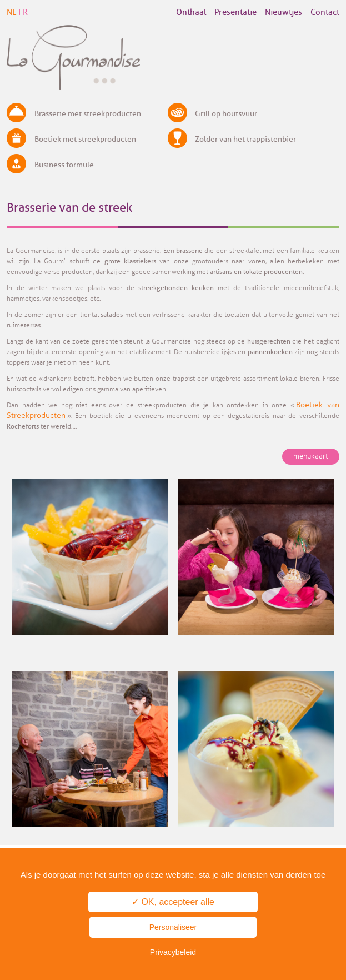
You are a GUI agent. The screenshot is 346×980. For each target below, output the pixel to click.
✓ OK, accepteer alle (173, 902)
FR (23, 13)
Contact (325, 13)
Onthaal (191, 13)
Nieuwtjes (284, 13)
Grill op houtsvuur (226, 114)
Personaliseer (173, 927)
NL (11, 13)
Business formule (64, 165)
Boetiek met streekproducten (85, 139)
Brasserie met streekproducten (88, 114)
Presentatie (235, 13)
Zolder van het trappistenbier (245, 139)
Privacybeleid (173, 952)
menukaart (310, 456)
